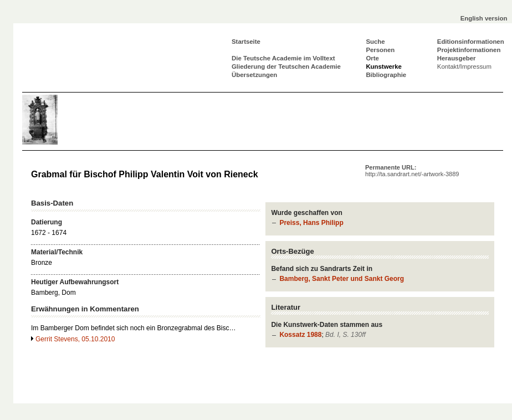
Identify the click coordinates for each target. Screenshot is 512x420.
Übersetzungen (254, 75)
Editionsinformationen (471, 42)
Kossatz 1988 (300, 335)
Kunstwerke (384, 66)
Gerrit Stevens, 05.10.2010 (75, 339)
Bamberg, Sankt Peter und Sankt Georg (342, 279)
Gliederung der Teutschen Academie (286, 66)
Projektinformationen (469, 50)
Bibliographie (386, 75)
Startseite (246, 42)
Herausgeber (457, 58)
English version (484, 18)
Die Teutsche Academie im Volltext (283, 58)
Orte (372, 58)
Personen (380, 50)
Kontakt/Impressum (464, 66)
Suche (375, 42)
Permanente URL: (412, 171)
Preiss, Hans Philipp (311, 223)
